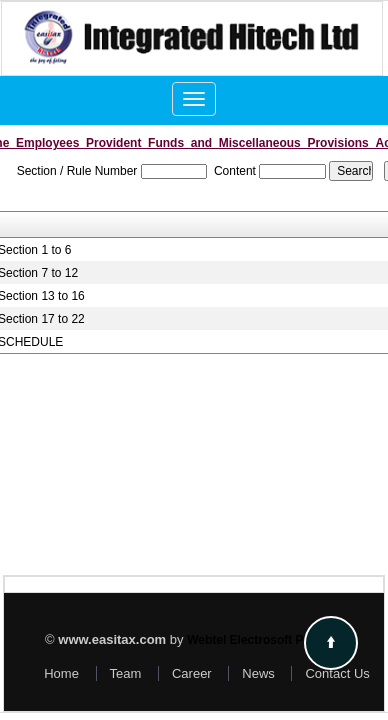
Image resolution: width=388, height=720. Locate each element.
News (258, 673)
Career (192, 673)
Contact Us (337, 673)
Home (61, 673)
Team (126, 673)
